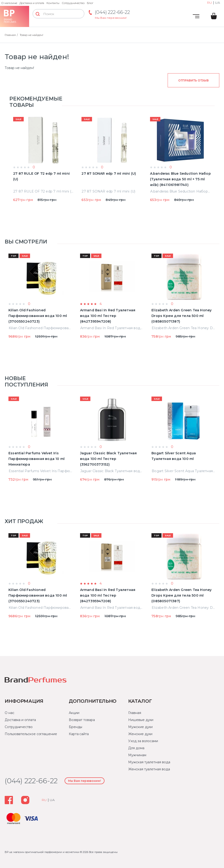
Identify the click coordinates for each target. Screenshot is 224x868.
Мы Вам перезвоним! (111, 18)
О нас (10, 713)
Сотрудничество (73, 3)
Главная (10, 35)
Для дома (136, 748)
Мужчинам (137, 755)
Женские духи (140, 734)
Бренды (76, 727)
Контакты (53, 3)
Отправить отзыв (193, 80)
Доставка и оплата (32, 3)
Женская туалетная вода (149, 769)
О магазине (9, 3)
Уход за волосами (143, 741)
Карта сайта (79, 734)
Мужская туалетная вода (149, 762)
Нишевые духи (141, 720)
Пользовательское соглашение (31, 734)
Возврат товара (82, 720)
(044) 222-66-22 (112, 12)
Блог (90, 3)
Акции (74, 713)
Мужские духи (140, 727)
